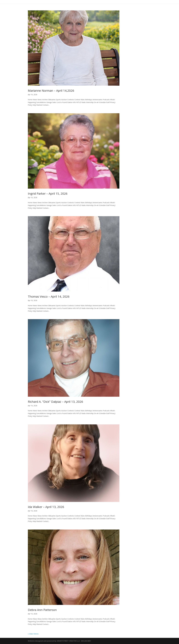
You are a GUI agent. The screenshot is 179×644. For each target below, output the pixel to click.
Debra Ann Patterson (42, 610)
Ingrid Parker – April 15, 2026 (48, 193)
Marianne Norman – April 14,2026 (51, 91)
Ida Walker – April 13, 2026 (46, 507)
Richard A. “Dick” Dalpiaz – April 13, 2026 (55, 402)
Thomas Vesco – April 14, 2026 (49, 296)
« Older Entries (33, 634)
